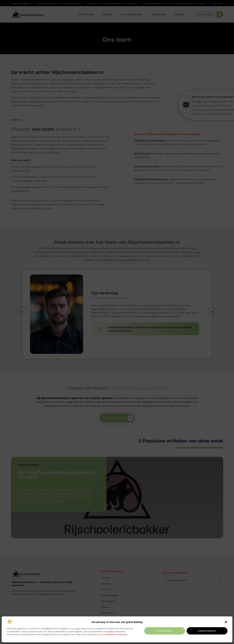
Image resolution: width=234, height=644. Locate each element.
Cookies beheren (207, 631)
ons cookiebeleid (108, 634)
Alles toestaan (165, 631)
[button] (226, 622)
